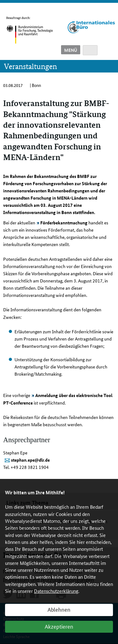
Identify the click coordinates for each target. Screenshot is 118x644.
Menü (71, 50)
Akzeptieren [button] (59, 626)
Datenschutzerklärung (56, 591)
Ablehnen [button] (59, 609)
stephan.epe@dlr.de (30, 460)
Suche (90, 50)
